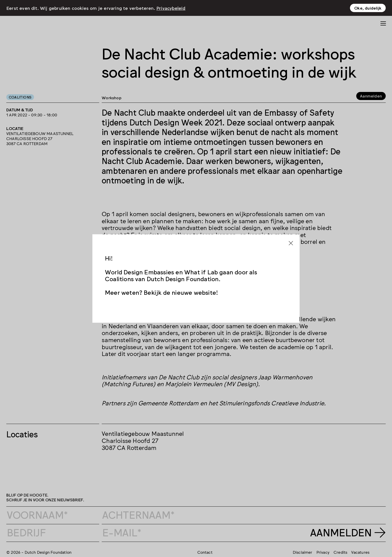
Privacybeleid (171, 8)
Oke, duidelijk (368, 8)
